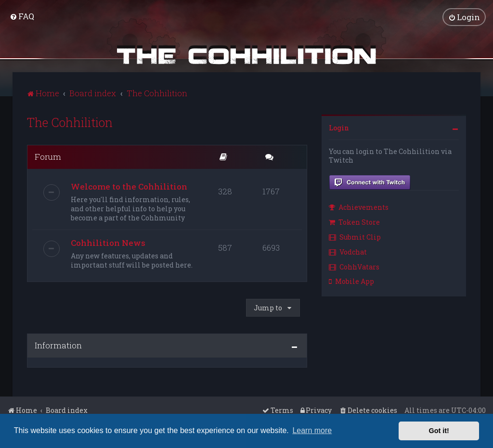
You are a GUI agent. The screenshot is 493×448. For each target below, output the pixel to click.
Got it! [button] (439, 431)
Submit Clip (355, 236)
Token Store (354, 221)
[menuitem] (22, 16)
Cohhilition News (108, 241)
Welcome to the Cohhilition (129, 185)
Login (339, 126)
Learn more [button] (312, 430)
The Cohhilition (70, 121)
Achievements (359, 206)
